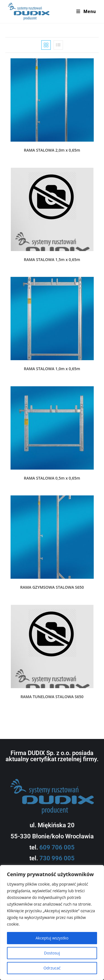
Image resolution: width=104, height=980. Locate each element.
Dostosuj (52, 953)
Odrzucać (52, 968)
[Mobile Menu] (86, 12)
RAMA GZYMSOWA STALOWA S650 (52, 587)
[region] (52, 923)
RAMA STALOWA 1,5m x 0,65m (52, 260)
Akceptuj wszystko (52, 938)
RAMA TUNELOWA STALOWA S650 (52, 697)
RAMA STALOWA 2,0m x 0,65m (52, 150)
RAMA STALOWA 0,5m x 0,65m (52, 478)
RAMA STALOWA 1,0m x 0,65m (52, 369)
